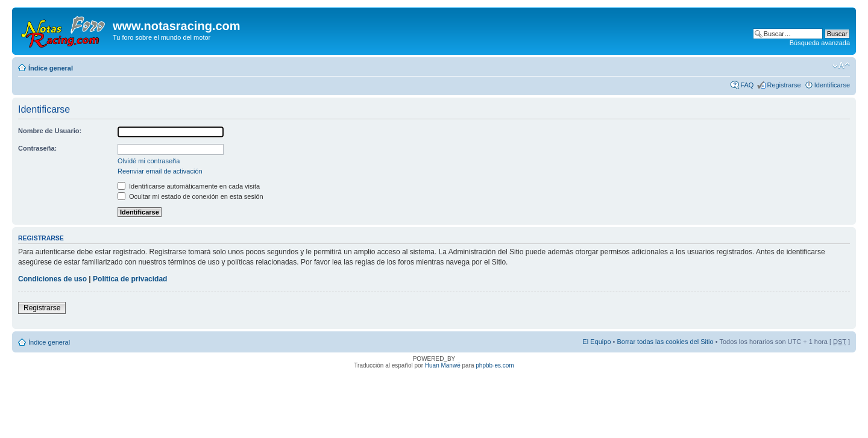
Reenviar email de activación (160, 171)
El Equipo (596, 342)
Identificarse (832, 85)
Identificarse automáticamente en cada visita (189, 186)
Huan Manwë (443, 365)
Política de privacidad (130, 279)
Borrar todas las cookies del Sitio (665, 342)
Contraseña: (37, 148)
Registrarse (784, 85)
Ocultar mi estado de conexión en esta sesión (190, 196)
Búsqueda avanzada (820, 43)
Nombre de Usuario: (50, 131)
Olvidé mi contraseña (149, 161)
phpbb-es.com (495, 365)
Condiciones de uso (52, 279)
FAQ (747, 85)
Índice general (51, 68)
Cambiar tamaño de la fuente (841, 66)
